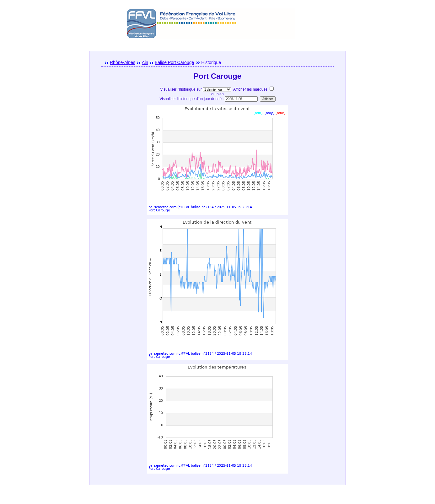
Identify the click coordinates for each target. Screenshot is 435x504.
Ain (145, 62)
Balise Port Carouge (174, 62)
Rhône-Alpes (123, 62)
